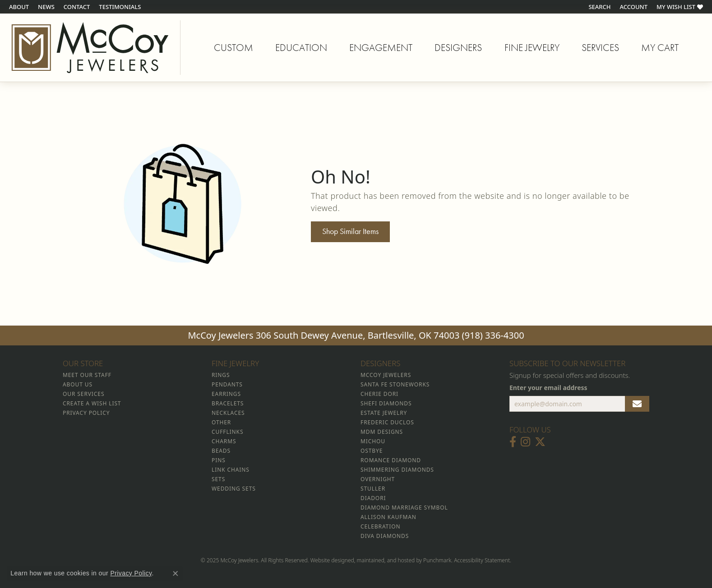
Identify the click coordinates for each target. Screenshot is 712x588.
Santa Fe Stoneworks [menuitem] (395, 385)
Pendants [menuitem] (227, 385)
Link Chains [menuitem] (231, 470)
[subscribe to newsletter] (637, 404)
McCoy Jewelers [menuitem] (386, 375)
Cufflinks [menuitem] (227, 432)
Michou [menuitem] (373, 442)
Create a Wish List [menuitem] (92, 404)
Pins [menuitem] (219, 461)
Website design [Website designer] (329, 561)
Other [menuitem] (221, 423)
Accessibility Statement (482, 561)
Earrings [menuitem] (226, 394)
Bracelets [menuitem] (228, 404)
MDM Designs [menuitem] (382, 432)
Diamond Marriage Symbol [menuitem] (404, 508)
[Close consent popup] (176, 574)
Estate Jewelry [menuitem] (384, 413)
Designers (458, 48)
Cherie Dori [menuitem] (379, 394)
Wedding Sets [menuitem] (234, 489)
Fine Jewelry (532, 48)
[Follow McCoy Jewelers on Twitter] (540, 442)
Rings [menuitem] (221, 375)
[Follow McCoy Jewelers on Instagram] (525, 442)
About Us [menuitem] (78, 385)
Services (600, 48)
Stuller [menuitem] (373, 489)
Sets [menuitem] (218, 480)
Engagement (381, 48)
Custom (233, 48)
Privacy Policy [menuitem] (86, 413)
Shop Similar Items (350, 231)
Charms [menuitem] (224, 442)
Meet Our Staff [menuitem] (87, 375)
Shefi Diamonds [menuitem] (386, 404)
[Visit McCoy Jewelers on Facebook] (513, 442)
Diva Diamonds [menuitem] (385, 536)
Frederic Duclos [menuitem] (387, 423)
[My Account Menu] (634, 7)
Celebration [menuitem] (380, 527)
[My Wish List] (680, 7)
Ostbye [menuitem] (372, 451)
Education (301, 48)
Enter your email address (548, 388)
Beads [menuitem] (221, 451)
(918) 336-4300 (493, 335)
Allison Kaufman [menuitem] (388, 517)
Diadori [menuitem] (373, 498)
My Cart (660, 49)
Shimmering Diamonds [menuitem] (397, 470)
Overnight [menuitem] (378, 480)
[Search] (599, 7)
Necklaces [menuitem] (228, 413)
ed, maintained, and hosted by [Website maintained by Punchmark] (386, 561)
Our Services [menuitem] (83, 394)
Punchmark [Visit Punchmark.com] (437, 561)
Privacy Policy (131, 573)
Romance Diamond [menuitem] (391, 461)
